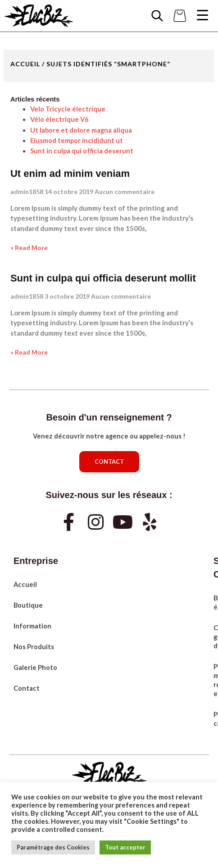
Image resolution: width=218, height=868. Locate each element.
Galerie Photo (35, 667)
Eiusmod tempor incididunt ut (77, 141)
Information (32, 626)
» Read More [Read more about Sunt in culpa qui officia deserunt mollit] (29, 352)
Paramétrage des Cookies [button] (53, 847)
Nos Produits (34, 647)
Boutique (28, 605)
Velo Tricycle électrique (68, 109)
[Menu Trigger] (202, 15)
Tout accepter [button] (125, 847)
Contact (27, 688)
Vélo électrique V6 (59, 119)
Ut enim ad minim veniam (70, 173)
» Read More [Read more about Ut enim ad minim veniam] (29, 247)
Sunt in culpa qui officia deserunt (82, 151)
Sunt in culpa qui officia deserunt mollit (103, 278)
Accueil (25, 64)
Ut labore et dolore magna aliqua (81, 130)
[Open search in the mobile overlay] (157, 16)
